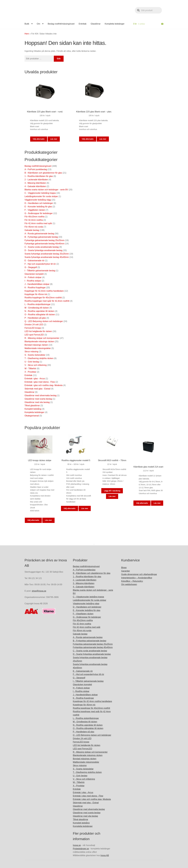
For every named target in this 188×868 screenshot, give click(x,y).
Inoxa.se (77, 845)
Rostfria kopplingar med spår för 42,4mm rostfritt (47, 301)
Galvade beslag (32, 230)
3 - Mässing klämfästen (35, 183)
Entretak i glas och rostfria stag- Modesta (44, 385)
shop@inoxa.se (39, 591)
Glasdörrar (96, 24)
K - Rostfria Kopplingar (35, 288)
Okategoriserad (32, 416)
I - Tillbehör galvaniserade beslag (40, 271)
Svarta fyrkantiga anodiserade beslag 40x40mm (47, 257)
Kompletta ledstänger (115, 24)
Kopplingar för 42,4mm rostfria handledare (44, 291)
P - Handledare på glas (35, 318)
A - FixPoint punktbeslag (36, 169)
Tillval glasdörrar (32, 406)
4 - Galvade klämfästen (35, 186)
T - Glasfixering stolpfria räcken (39, 358)
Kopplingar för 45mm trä (36, 294)
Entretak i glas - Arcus (35, 379)
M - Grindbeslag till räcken (37, 308)
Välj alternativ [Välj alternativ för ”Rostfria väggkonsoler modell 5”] (70, 508)
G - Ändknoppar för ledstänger (39, 213)
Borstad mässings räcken (36, 345)
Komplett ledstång (33, 409)
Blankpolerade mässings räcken (39, 342)
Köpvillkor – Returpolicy (132, 581)
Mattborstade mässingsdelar (38, 348)
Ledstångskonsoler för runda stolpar (41, 196)
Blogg (124, 568)
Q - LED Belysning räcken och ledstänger (44, 321)
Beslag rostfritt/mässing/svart (61, 24)
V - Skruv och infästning (36, 365)
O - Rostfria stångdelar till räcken (40, 315)
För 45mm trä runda (34, 227)
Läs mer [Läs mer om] (54, 139)
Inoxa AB (105, 855)
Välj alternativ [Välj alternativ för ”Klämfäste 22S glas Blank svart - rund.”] (39, 139)
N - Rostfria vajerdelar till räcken (39, 311)
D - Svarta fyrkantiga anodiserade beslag (43, 250)
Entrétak (83, 24)
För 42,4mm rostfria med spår (38, 223)
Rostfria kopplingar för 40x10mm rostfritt (43, 298)
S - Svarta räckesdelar (35, 355)
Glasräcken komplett (34, 274)
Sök (59, 59)
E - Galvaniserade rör (34, 261)
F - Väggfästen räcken (35, 210)
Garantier (126, 571)
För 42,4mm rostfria (34, 220)
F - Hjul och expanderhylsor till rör (40, 264)
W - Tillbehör (30, 368)
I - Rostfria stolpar (33, 281)
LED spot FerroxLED (34, 335)
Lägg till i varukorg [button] (112, 491)
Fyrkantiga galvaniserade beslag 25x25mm (44, 240)
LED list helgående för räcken (38, 331)
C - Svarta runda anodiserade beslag (42, 247)
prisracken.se (44, 11)
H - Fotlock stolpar (33, 277)
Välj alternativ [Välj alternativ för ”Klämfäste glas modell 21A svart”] (142, 503)
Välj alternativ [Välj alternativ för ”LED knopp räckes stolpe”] (33, 520)
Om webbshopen (129, 584)
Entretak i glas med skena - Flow (40, 382)
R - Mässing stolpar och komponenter (42, 338)
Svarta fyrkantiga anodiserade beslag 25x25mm (47, 254)
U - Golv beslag (32, 362)
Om (39, 24)
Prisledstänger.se (81, 849)
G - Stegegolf (31, 267)
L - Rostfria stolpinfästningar (38, 304)
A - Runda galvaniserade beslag (39, 234)
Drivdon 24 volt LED (34, 325)
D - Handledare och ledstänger (39, 203)
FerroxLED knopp (33, 328)
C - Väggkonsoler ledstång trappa (40, 193)
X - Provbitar (30, 372)
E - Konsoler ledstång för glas (38, 207)
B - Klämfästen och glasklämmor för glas (43, 173)
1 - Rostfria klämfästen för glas (39, 176)
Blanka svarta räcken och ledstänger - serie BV (46, 190)
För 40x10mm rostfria (34, 217)
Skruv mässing (31, 352)
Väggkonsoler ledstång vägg (38, 200)
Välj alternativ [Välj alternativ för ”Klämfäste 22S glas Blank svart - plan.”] (88, 139)
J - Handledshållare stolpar (37, 284)
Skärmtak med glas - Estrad (37, 389)
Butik (27, 24)
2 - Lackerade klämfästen (36, 180)
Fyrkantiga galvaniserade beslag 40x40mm (44, 244)
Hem (27, 34)
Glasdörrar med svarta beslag (38, 399)
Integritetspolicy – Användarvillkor (137, 578)
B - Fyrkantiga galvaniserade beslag (41, 237)
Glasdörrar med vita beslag (37, 402)
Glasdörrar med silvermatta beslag (41, 395)
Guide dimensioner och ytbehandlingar (139, 574)
